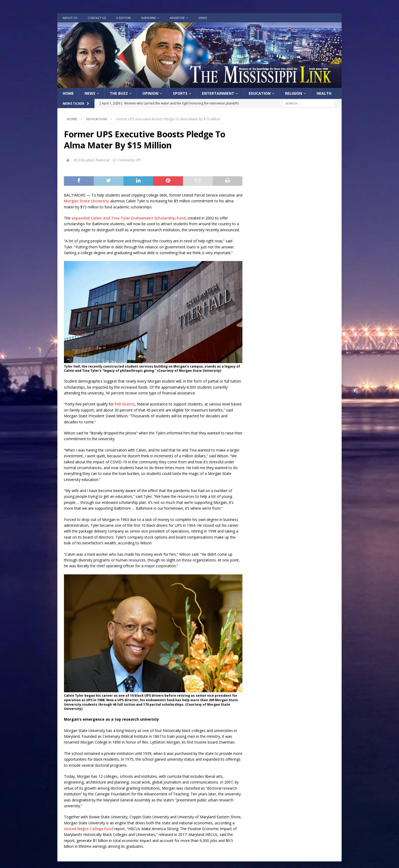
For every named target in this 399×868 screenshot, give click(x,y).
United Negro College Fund (89, 829)
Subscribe (149, 18)
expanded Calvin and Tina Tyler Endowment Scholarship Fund (129, 218)
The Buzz (119, 93)
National (103, 160)
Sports (180, 93)
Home (68, 93)
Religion (294, 93)
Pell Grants (125, 404)
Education (260, 93)
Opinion (150, 93)
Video (203, 18)
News (90, 93)
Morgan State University (87, 201)
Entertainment (218, 93)
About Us (70, 18)
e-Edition (123, 18)
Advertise (177, 18)
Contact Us (97, 18)
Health (324, 93)
